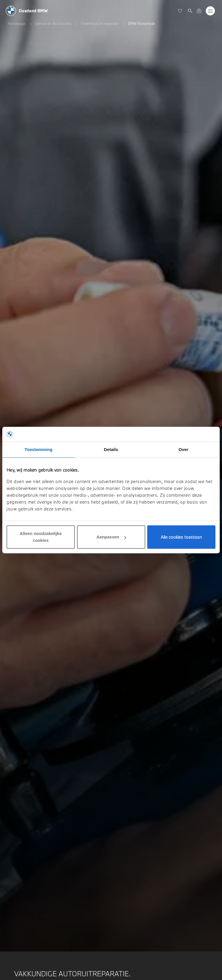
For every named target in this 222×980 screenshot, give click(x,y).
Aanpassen (111, 537)
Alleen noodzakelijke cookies (41, 537)
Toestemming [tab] (39, 449)
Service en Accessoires (53, 23)
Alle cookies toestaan (181, 537)
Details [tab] (111, 449)
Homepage (17, 23)
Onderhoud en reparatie (100, 23)
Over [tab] (184, 449)
